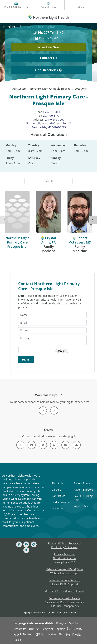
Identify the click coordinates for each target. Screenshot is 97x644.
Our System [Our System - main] (19, 89)
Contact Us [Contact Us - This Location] (48, 58)
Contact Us (58, 496)
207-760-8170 (51, 116)
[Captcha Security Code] (36, 350)
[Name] (52, 315)
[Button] (43, 410)
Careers (56, 490)
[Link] (20, 445)
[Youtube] (26, 544)
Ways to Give (81, 506)
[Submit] (26, 360)
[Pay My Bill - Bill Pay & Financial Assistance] (16, 5)
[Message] (52, 340)
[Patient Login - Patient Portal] (49, 5)
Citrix (80, 569)
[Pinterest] (34, 544)
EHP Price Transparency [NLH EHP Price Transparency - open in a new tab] (64, 606)
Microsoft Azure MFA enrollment (64, 591)
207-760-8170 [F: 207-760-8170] (51, 38)
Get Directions (48, 70)
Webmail (56, 573)
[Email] (52, 323)
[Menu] (81, 5)
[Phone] (52, 330)
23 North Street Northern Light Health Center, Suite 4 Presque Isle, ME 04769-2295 (48, 123)
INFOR (64, 584)
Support (73, 584)
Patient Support (83, 490)
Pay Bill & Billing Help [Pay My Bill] (83, 498)
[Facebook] (19, 544)
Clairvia (55, 584)
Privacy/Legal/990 (64, 562)
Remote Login (70, 573)
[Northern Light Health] (48, 17)
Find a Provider (61, 502)
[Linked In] (26, 550)
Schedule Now (48, 47)
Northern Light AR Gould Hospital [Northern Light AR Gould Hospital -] (51, 89)
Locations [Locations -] (81, 89)
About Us (57, 483)
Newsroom (58, 508)
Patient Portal (82, 483)
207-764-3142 (53, 112)
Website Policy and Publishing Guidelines (66, 545)
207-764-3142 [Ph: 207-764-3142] (51, 32)
